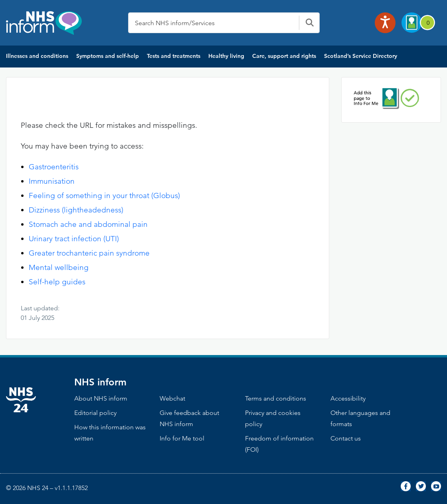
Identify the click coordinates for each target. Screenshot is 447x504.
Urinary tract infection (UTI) (74, 239)
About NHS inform (101, 398)
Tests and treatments (174, 56)
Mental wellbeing (59, 267)
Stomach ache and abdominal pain (88, 224)
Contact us (346, 438)
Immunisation (52, 181)
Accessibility (348, 398)
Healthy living (226, 56)
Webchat (172, 398)
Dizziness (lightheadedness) (76, 210)
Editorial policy (95, 413)
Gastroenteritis (54, 167)
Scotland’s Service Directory (361, 56)
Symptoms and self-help (108, 56)
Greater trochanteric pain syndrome (89, 253)
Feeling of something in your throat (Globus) (104, 195)
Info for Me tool (182, 438)
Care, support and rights (284, 56)
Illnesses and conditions (37, 56)
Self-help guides (57, 282)
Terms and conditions (276, 398)
